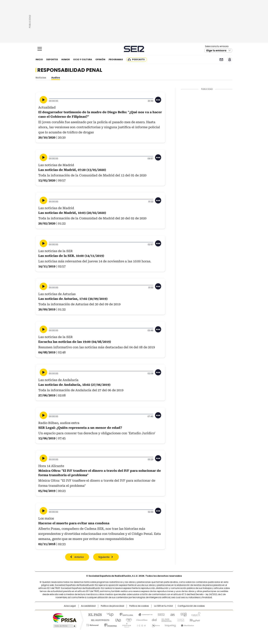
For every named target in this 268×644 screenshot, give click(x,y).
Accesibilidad (88, 606)
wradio (127, 620)
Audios (56, 78)
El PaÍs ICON (140, 625)
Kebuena (194, 620)
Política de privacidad (112, 606)
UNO (117, 620)
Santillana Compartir (144, 614)
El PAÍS (94, 614)
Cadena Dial (153, 620)
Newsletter (221, 60)
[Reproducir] (43, 100)
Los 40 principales (109, 614)
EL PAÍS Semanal (166, 620)
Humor (66, 59)
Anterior (79, 557)
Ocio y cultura (83, 59)
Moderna (110, 625)
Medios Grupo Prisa (65, 626)
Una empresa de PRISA (65, 618)
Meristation (187, 625)
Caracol (196, 614)
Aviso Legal (70, 606)
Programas (116, 59)
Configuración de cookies (191, 606)
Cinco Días (141, 620)
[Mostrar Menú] (40, 49)
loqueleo (170, 625)
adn (183, 614)
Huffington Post (99, 620)
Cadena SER (134, 49)
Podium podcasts (126, 625)
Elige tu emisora (216, 50)
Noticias (41, 78)
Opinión (100, 59)
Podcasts (138, 59)
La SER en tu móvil (163, 606)
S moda (155, 625)
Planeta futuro (180, 620)
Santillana (125, 614)
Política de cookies (139, 606)
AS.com (172, 614)
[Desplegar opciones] (158, 100)
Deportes (52, 59)
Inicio (39, 59)
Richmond (92, 625)
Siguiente (104, 557)
